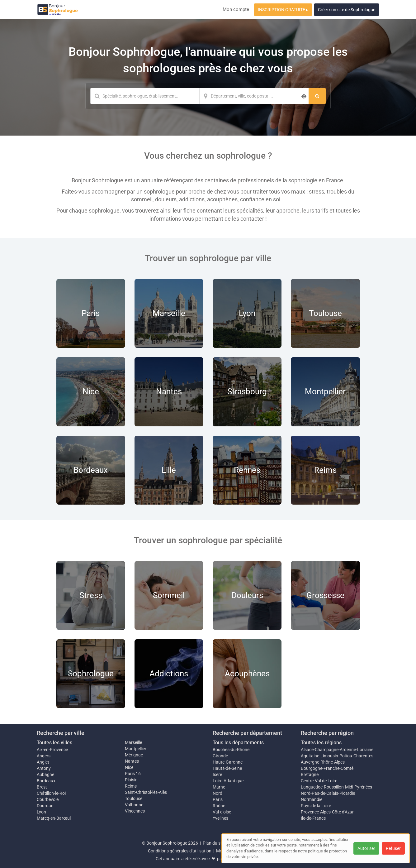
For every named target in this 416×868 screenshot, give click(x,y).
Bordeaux (46, 781)
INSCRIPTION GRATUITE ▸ (283, 10)
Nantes (132, 761)
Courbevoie (48, 799)
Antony (44, 768)
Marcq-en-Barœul (54, 818)
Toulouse (134, 798)
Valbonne (134, 805)
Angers (44, 756)
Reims (131, 786)
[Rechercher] (317, 96)
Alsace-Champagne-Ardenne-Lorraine (337, 750)
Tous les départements (238, 743)
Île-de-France (313, 818)
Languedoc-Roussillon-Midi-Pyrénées (336, 787)
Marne (219, 787)
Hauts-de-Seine (227, 768)
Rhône (219, 806)
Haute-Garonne (228, 762)
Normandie (312, 799)
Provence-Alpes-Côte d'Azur (327, 812)
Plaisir (131, 780)
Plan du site (214, 843)
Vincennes (135, 811)
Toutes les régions (321, 743)
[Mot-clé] (145, 96)
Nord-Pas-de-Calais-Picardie (328, 793)
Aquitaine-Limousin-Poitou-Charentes (337, 756)
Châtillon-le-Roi (51, 793)
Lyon (41, 812)
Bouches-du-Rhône (231, 750)
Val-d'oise (222, 812)
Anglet (43, 762)
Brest (42, 787)
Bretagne (310, 774)
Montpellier (136, 749)
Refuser (393, 848)
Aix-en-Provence (52, 750)
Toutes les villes (54, 743)
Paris (218, 799)
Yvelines (220, 818)
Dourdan (45, 806)
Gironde (220, 756)
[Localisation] (254, 96)
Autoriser (366, 848)
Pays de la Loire (316, 806)
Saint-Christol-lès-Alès (146, 792)
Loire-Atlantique (228, 781)
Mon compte (236, 9)
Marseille (133, 742)
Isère (217, 774)
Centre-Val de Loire (319, 781)
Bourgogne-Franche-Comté (327, 768)
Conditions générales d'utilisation (180, 851)
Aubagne (45, 774)
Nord (217, 793)
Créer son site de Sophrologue (347, 10)
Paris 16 (133, 774)
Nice (129, 767)
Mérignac (134, 755)
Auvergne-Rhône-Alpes (323, 762)
